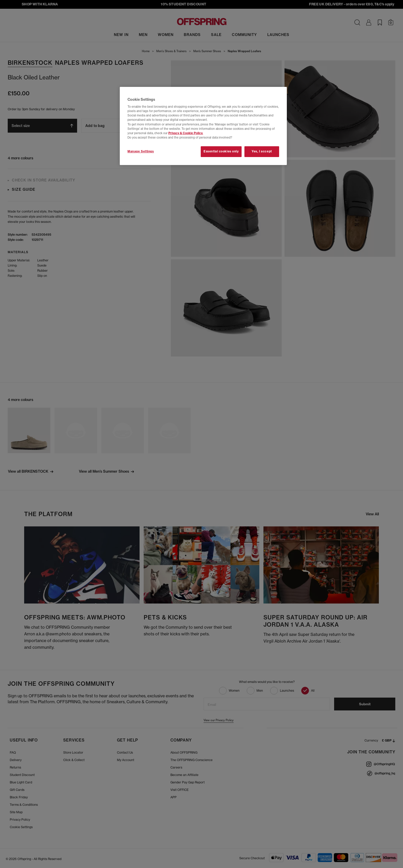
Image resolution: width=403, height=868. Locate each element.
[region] (203, 126)
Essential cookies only (221, 151)
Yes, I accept (262, 151)
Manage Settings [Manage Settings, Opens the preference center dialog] (141, 151)
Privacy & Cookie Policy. (186, 133)
